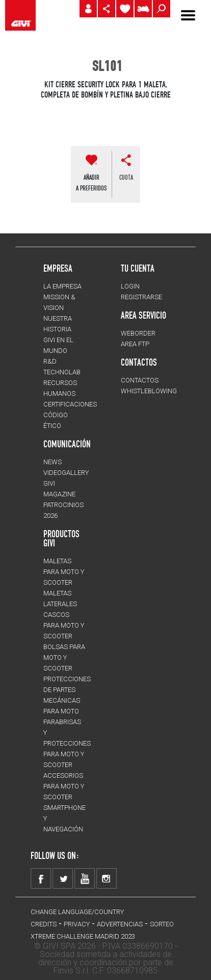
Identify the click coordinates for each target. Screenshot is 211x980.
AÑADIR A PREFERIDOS (91, 183)
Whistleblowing (149, 391)
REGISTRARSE (141, 297)
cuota (126, 177)
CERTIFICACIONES (70, 404)
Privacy (77, 924)
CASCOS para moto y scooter (64, 625)
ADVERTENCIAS (120, 924)
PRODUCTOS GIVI (61, 538)
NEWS (52, 462)
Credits (44, 924)
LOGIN (130, 286)
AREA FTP (135, 344)
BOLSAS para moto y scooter (64, 658)
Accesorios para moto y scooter (64, 786)
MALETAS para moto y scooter (64, 572)
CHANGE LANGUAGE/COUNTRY (77, 912)
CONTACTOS (140, 380)
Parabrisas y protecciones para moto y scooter (67, 743)
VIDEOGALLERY (66, 473)
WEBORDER (138, 333)
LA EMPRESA (62, 286)
